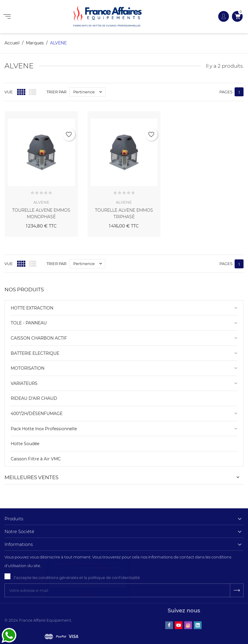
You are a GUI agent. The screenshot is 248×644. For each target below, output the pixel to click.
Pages (226, 92)
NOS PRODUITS (24, 290)
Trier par (56, 92)
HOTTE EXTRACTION (32, 308)
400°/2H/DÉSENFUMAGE (37, 414)
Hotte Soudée (25, 444)
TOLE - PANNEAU (29, 323)
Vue (9, 92)
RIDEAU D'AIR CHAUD (34, 398)
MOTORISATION (28, 368)
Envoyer (88, 628)
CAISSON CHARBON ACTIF (39, 338)
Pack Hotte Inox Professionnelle (44, 429)
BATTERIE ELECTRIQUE (35, 353)
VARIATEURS (24, 383)
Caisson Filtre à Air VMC (36, 459)
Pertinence (89, 92)
